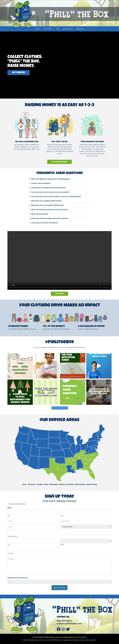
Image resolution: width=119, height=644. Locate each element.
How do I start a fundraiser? (41, 183)
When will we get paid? (40, 214)
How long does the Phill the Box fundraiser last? (48, 188)
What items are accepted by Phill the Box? (46, 201)
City (9, 545)
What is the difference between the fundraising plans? (51, 179)
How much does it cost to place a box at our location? (50, 192)
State (62, 545)
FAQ (58, 29)
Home (37, 29)
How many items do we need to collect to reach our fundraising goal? (56, 196)
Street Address (12, 536)
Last (62, 516)
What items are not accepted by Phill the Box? (48, 205)
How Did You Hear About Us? (18, 578)
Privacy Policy (82, 637)
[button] (59, 179)
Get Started (80, 29)
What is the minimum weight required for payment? (50, 218)
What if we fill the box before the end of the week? (49, 210)
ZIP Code (10, 553)
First (9, 516)
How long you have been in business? (45, 223)
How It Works (48, 29)
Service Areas (68, 29)
